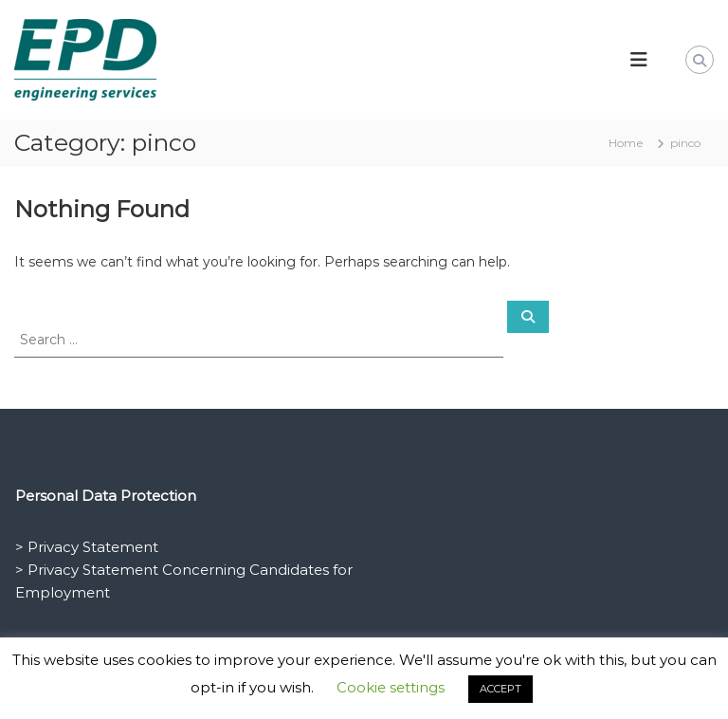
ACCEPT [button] (500, 689)
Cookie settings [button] (391, 687)
